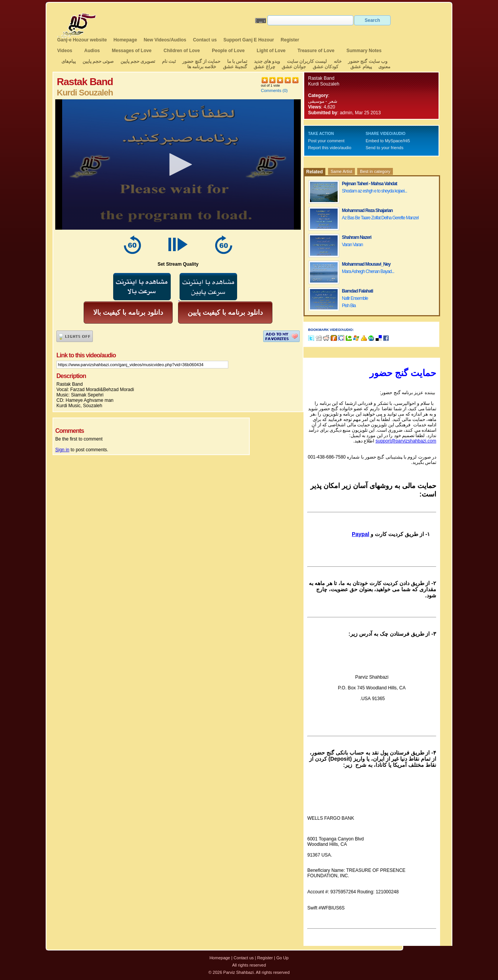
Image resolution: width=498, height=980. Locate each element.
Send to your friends (384, 148)
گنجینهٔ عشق (235, 67)
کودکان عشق (326, 67)
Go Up (282, 958)
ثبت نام (169, 61)
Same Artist (341, 171)
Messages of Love (132, 51)
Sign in (62, 450)
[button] (178, 164)
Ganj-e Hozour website (82, 40)
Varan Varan (352, 245)
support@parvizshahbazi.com (406, 441)
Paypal (360, 534)
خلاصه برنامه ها (202, 67)
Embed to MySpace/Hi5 (388, 141)
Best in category (375, 171)
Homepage (125, 40)
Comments (271, 90)
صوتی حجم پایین (97, 61)
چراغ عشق (264, 67)
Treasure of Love (316, 51)
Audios (92, 51)
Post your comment (326, 141)
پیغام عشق (361, 67)
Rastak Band (321, 78)
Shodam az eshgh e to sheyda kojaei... (374, 191)
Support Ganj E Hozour (249, 40)
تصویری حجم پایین (137, 61)
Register (290, 40)
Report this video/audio (330, 148)
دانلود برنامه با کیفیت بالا (128, 312)
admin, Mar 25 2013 (360, 113)
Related (314, 172)
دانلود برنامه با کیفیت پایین (225, 312)
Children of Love (182, 51)
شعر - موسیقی (323, 101)
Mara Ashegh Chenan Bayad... (368, 271)
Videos (65, 51)
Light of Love (271, 51)
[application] (178, 164)
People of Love (228, 51)
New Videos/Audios (165, 40)
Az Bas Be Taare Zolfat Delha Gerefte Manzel (380, 218)
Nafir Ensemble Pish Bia (355, 302)
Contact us (205, 40)
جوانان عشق (294, 67)
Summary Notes (364, 51)
